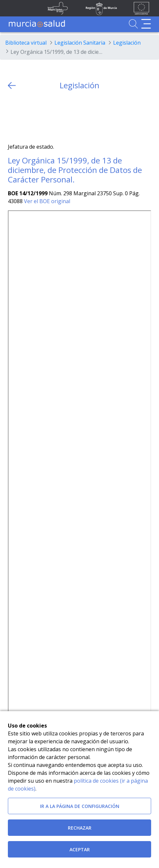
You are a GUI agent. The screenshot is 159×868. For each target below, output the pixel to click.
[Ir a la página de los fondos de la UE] (141, 8)
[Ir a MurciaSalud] (37, 24)
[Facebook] (26, 117)
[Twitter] (13, 117)
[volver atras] (12, 85)
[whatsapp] (39, 117)
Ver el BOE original (47, 201)
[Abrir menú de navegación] (146, 24)
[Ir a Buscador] (133, 24)
